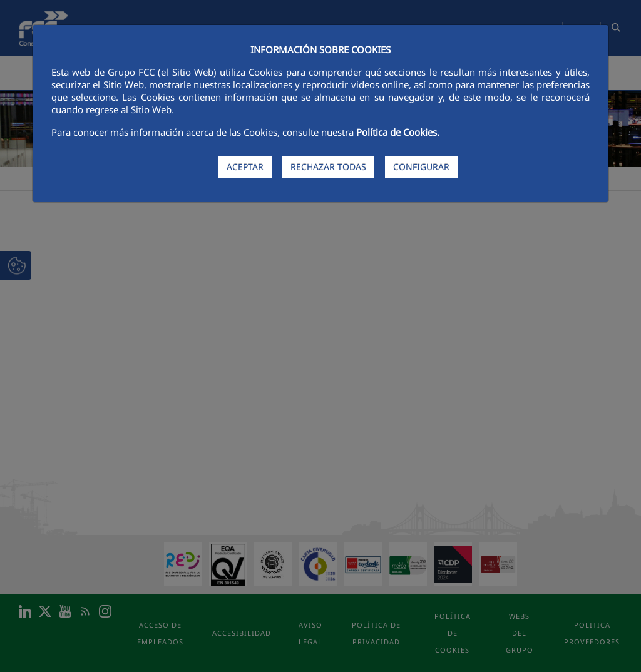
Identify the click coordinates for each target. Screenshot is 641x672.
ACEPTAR (245, 167)
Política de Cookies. (398, 132)
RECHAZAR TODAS (328, 167)
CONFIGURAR (421, 167)
